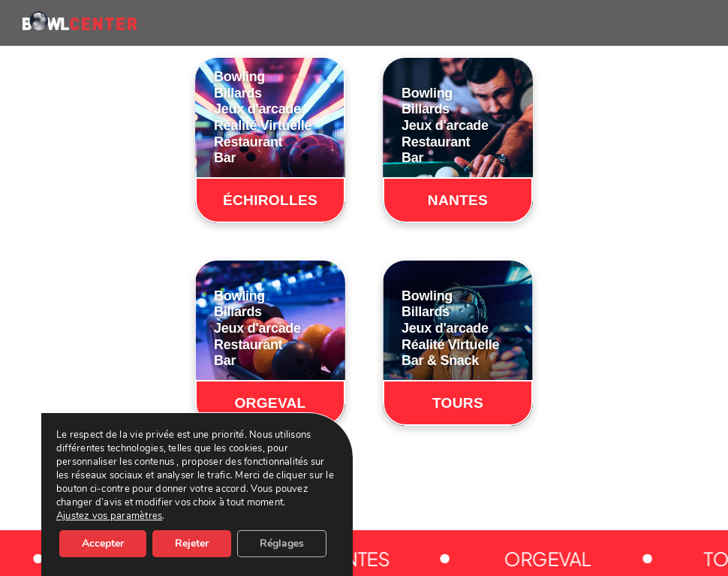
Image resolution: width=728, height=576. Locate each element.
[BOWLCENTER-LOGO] (80, 17)
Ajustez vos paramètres (109, 516)
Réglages (282, 543)
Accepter (103, 543)
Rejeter (192, 543)
